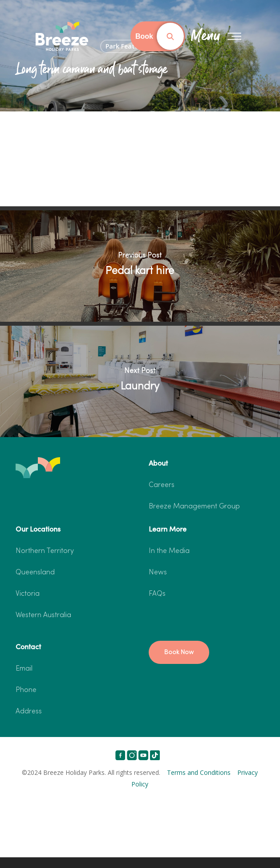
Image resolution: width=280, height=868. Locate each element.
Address (29, 712)
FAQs (157, 594)
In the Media (169, 551)
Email (24, 669)
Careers (162, 485)
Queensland (35, 573)
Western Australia (43, 615)
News (158, 573)
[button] (179, 652)
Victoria (28, 594)
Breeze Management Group (194, 507)
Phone (26, 690)
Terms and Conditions (199, 772)
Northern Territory (45, 551)
